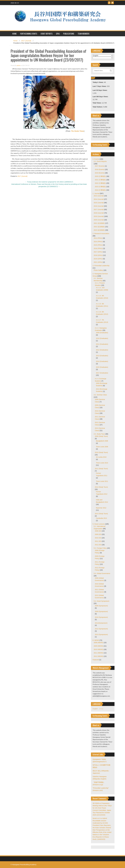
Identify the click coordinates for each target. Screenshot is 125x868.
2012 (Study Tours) (101, 487)
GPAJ (58, 34)
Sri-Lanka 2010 (101, 457)
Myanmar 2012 (101, 508)
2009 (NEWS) (98, 646)
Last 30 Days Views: (100, 90)
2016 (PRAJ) (98, 248)
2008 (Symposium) (101, 606)
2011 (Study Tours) (101, 469)
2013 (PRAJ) (98, 238)
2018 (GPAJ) (98, 255)
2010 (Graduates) (102, 338)
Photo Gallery (98, 270)
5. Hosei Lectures (99, 524)
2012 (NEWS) (98, 656)
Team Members (84, 34)
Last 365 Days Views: (101, 97)
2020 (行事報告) (100, 176)
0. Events (96, 159)
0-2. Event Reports (100, 161)
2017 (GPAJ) (98, 252)
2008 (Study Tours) (101, 436)
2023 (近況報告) (99, 230)
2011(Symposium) (101, 623)
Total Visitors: (98, 107)
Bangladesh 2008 (102, 441)
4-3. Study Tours (99, 434)
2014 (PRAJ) (98, 242)
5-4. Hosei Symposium (102, 601)
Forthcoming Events (29, 34)
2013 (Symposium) (101, 634)
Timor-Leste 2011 (102, 481)
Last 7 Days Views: (100, 86)
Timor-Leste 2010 (102, 463)
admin (18, 65)
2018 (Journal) (99, 213)
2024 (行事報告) (100, 190)
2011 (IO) (98, 541)
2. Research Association (101, 234)
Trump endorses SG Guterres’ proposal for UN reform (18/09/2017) (49, 182)
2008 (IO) (98, 531)
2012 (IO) (98, 545)
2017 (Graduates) (102, 373)
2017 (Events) (100, 166)
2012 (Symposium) (101, 629)
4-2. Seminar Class (100, 395)
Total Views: (97, 103)
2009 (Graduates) (102, 333)
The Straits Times (77, 131)
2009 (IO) (98, 534)
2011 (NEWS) (98, 653)
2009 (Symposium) (101, 611)
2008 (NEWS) (98, 643)
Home (15, 41)
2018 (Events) (100, 169)
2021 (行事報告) (100, 180)
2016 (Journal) (99, 206)
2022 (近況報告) (99, 227)
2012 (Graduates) (102, 350)
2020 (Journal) (99, 220)
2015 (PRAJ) (98, 245)
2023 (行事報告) (100, 187)
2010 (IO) (98, 538)
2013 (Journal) (99, 196)
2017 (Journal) (26, 41)
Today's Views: (98, 82)
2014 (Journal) (99, 199)
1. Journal (96, 193)
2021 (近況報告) (99, 223)
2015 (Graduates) (102, 367)
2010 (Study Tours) (101, 452)
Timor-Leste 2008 (102, 447)
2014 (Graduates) (102, 361)
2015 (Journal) (99, 203)
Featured (96, 660)
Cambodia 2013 (101, 518)
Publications (69, 34)
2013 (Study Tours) (101, 514)
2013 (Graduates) (102, 356)
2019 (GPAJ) (98, 259)
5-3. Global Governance (102, 573)
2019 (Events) (100, 173)
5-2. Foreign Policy (100, 548)
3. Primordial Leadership (101, 266)
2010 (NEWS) (98, 649)
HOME (14, 34)
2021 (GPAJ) (98, 262)
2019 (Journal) (99, 216)
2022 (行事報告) (100, 183)
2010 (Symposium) (101, 617)
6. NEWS (96, 640)
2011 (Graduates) (102, 344)
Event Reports (47, 34)
